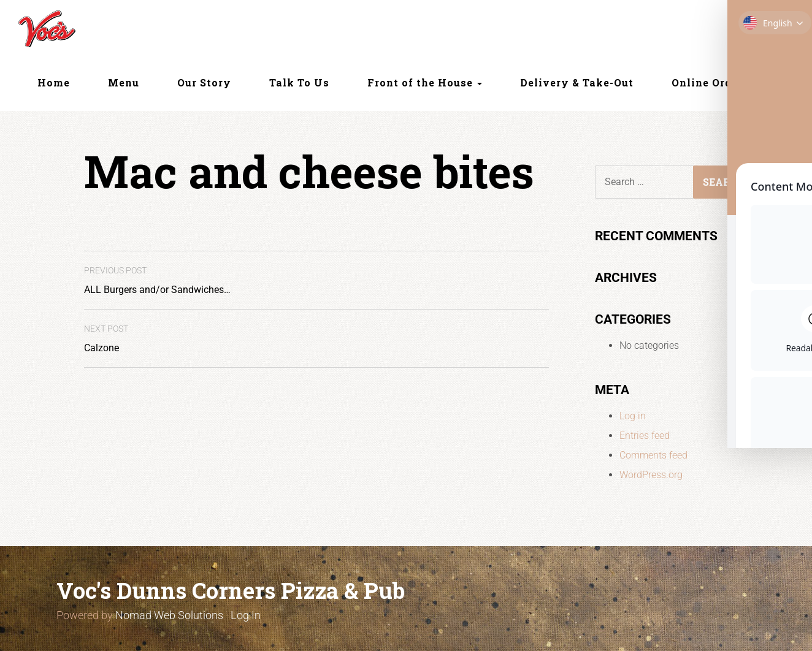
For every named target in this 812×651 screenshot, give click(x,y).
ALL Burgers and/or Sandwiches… (157, 280)
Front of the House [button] (425, 82)
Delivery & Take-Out (577, 82)
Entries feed (645, 436)
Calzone (106, 339)
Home (54, 82)
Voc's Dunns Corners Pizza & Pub (231, 590)
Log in (633, 416)
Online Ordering (716, 82)
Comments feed (653, 455)
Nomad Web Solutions (169, 615)
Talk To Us (299, 82)
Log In (246, 615)
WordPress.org (651, 475)
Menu (124, 82)
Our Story (204, 82)
